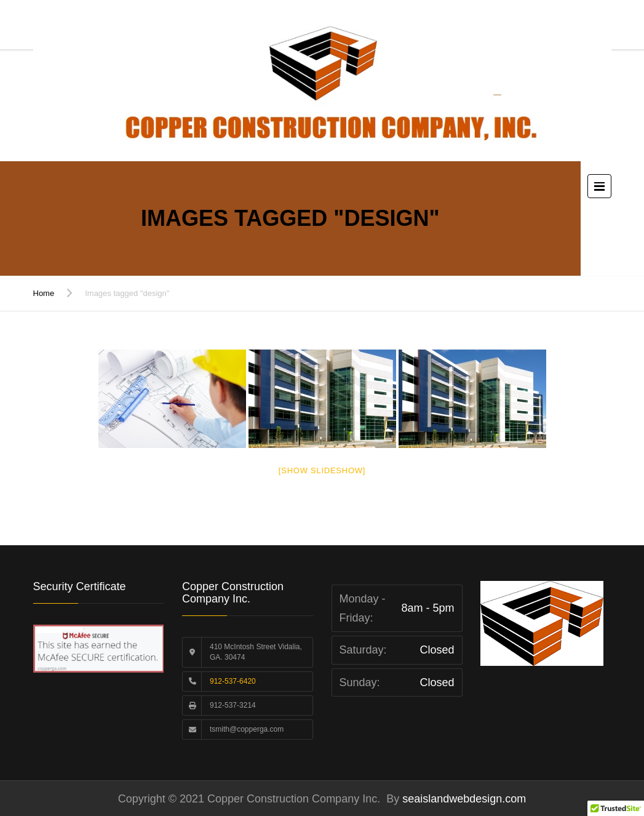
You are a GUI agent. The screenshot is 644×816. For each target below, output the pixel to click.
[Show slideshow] (322, 470)
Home (44, 293)
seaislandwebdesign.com (463, 799)
